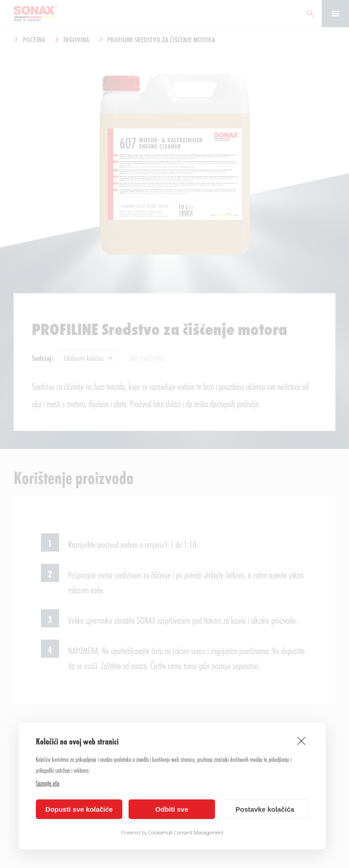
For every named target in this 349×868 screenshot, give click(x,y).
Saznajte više (48, 783)
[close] (302, 740)
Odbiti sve (172, 809)
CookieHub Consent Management (186, 832)
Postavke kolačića (265, 809)
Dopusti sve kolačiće (79, 809)
